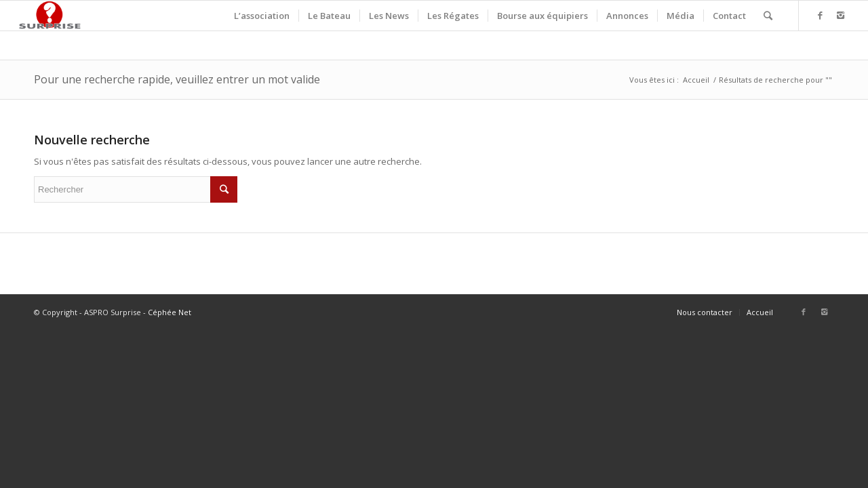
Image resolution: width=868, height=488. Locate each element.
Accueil (696, 80)
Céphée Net (170, 312)
